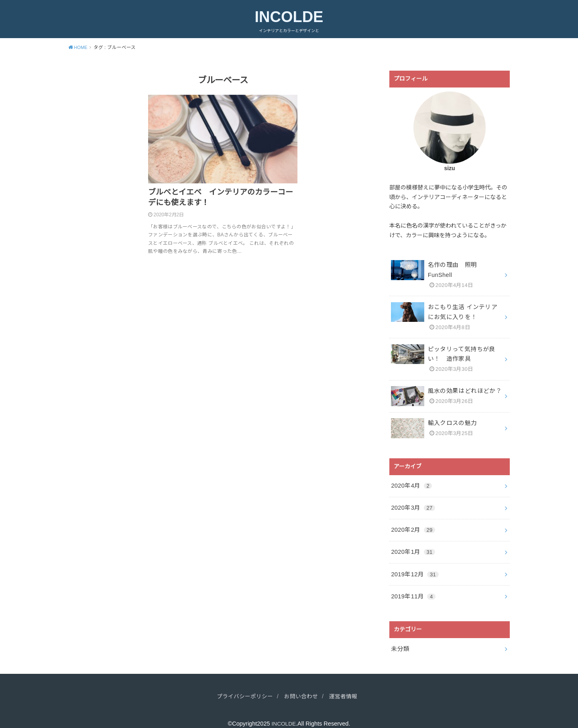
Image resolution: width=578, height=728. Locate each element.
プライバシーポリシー (242, 684)
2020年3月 (412, 500)
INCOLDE (289, 16)
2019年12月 (414, 564)
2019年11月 (412, 585)
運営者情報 (347, 684)
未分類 (400, 637)
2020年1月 (412, 543)
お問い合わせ (302, 684)
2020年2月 (412, 522)
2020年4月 (410, 479)
